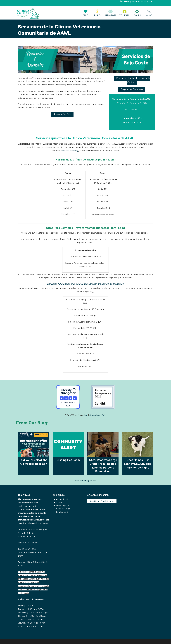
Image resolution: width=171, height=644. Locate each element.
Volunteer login (63, 509)
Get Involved (110, 12)
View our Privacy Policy (98, 415)
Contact (140, 1)
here (86, 415)
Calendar (60, 502)
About (149, 12)
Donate (97, 12)
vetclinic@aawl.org (70, 151)
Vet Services (124, 12)
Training (137, 12)
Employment (62, 512)
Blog (146, 1)
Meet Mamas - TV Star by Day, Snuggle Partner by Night (138, 464)
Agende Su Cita (62, 114)
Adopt (85, 12)
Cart (151, 1)
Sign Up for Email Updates (102, 501)
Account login (63, 499)
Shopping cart (63, 506)
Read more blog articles (85, 481)
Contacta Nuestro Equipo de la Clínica (133, 80)
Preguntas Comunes (132, 89)
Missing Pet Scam (68, 460)
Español (132, 1)
